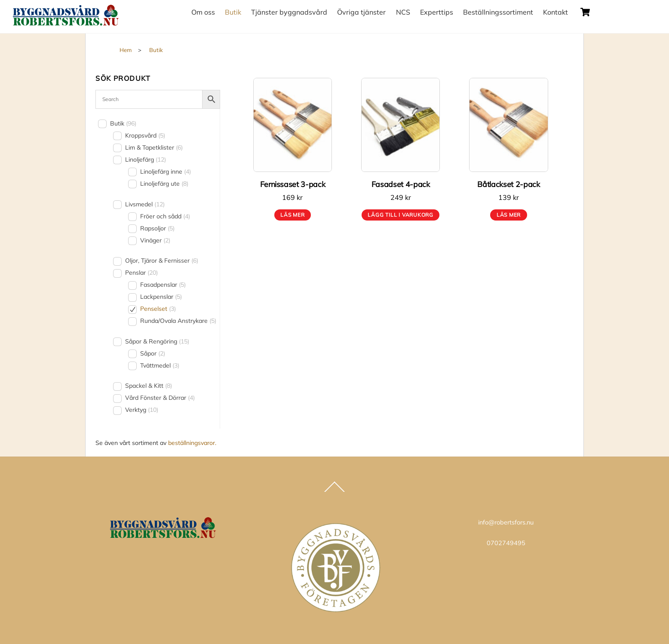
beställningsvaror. (192, 443)
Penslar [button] (141, 273)
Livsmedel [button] (145, 204)
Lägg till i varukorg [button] (400, 215)
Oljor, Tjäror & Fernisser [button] (162, 261)
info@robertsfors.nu (506, 522)
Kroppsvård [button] (145, 135)
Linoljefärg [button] (146, 159)
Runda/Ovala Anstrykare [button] (178, 321)
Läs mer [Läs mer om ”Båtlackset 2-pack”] (509, 215)
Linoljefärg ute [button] (164, 184)
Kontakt (555, 12)
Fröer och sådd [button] (165, 216)
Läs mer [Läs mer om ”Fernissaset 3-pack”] (292, 215)
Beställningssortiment (498, 12)
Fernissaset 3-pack (293, 184)
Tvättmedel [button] (160, 365)
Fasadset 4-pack (401, 184)
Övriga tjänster (361, 12)
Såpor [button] (153, 353)
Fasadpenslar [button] (163, 285)
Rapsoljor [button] (157, 228)
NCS (403, 12)
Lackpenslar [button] (161, 297)
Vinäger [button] (155, 240)
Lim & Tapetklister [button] (154, 147)
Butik (233, 12)
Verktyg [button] (142, 410)
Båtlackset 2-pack (508, 184)
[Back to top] (334, 491)
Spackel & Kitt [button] (149, 386)
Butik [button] (123, 123)
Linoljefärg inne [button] (166, 172)
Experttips (437, 12)
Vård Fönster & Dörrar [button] (160, 398)
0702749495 (506, 543)
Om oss (203, 12)
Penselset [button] (158, 309)
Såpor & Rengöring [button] (157, 341)
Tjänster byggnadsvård (289, 12)
